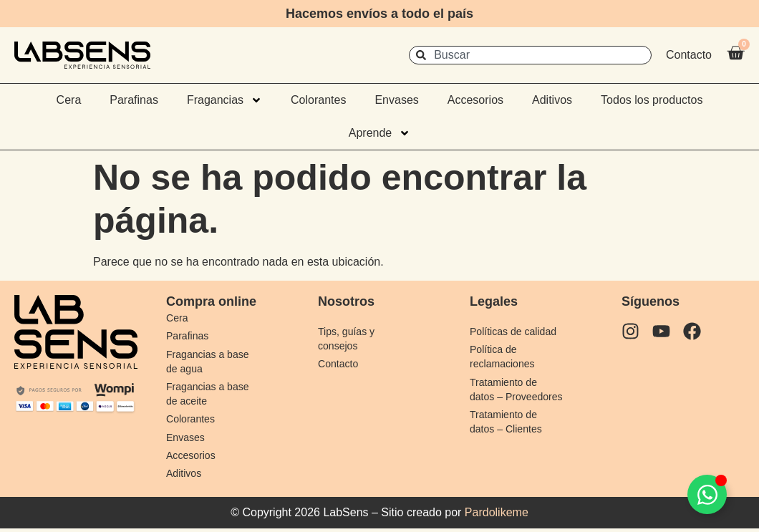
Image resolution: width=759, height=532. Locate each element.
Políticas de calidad (516, 331)
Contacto (339, 364)
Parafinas (134, 100)
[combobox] (530, 55)
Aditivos (552, 100)
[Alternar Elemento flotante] (707, 494)
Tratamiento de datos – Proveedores (506, 397)
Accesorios (475, 100)
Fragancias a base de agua (210, 362)
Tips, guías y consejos (348, 338)
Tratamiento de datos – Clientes (508, 437)
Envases (396, 100)
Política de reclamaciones (504, 357)
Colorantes (318, 100)
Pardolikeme (497, 516)
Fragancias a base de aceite (210, 395)
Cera (69, 100)
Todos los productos (652, 100)
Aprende (380, 133)
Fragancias (224, 100)
